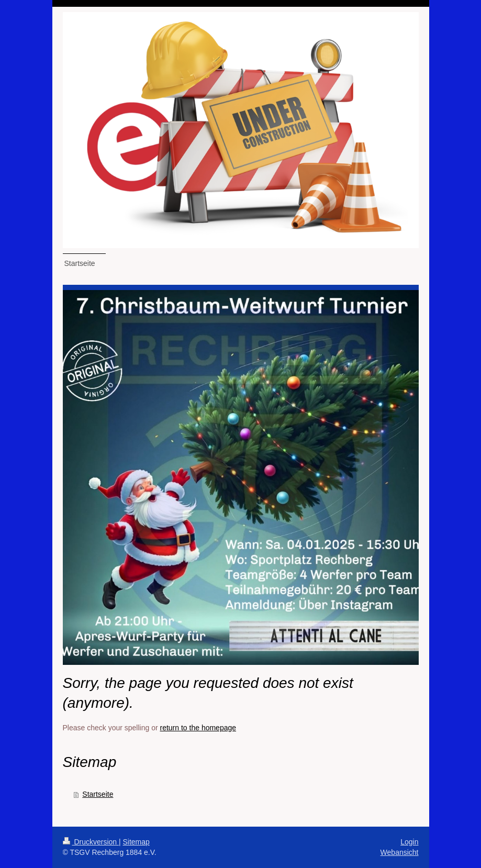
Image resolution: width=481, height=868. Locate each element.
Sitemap (136, 842)
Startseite (98, 794)
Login (409, 842)
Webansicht (400, 852)
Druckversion (91, 842)
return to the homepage (198, 728)
